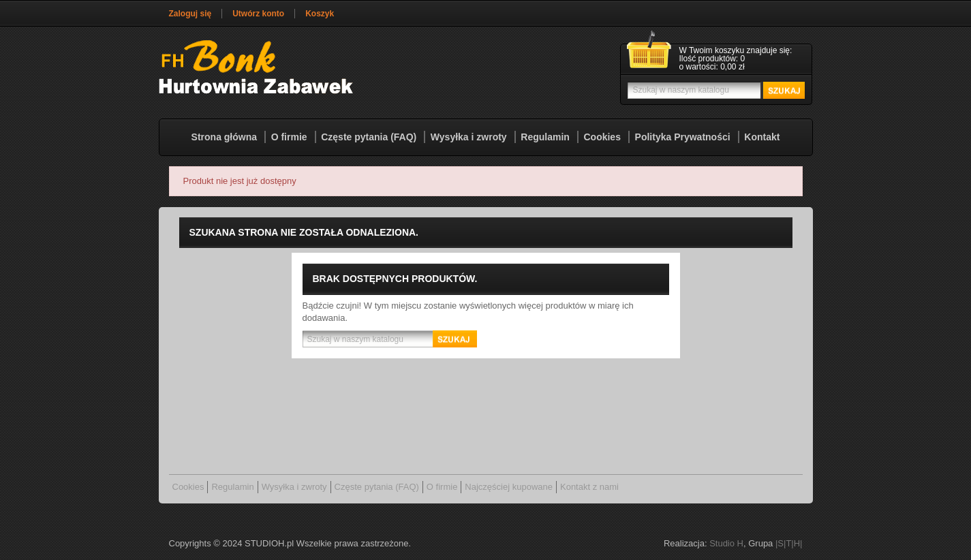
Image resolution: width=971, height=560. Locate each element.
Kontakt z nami (589, 487)
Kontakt (762, 137)
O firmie (289, 137)
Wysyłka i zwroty (469, 137)
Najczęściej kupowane (509, 487)
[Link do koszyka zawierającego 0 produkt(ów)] (716, 59)
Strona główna (224, 137)
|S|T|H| (789, 543)
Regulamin (545, 137)
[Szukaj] (714, 90)
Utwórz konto (258, 14)
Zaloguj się (190, 14)
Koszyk (320, 14)
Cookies (602, 137)
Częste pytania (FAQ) (369, 137)
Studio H (726, 543)
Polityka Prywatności (683, 137)
